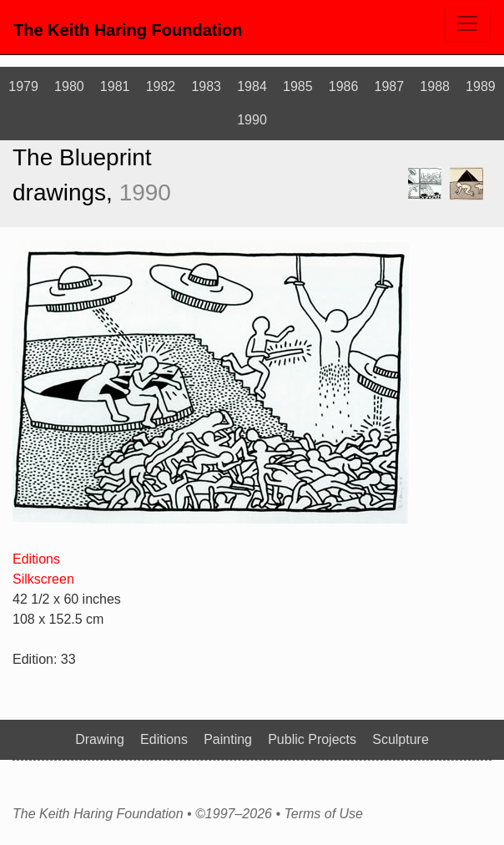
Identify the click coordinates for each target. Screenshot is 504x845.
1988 (435, 86)
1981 (115, 86)
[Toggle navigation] (467, 25)
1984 (252, 86)
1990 (252, 120)
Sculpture (401, 739)
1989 (481, 86)
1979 (23, 86)
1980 (69, 86)
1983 (206, 86)
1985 (298, 86)
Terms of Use (323, 814)
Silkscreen (43, 579)
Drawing (100, 739)
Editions (36, 559)
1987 (390, 86)
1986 (344, 86)
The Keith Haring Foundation (128, 30)
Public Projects (312, 739)
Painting (228, 739)
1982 (161, 86)
